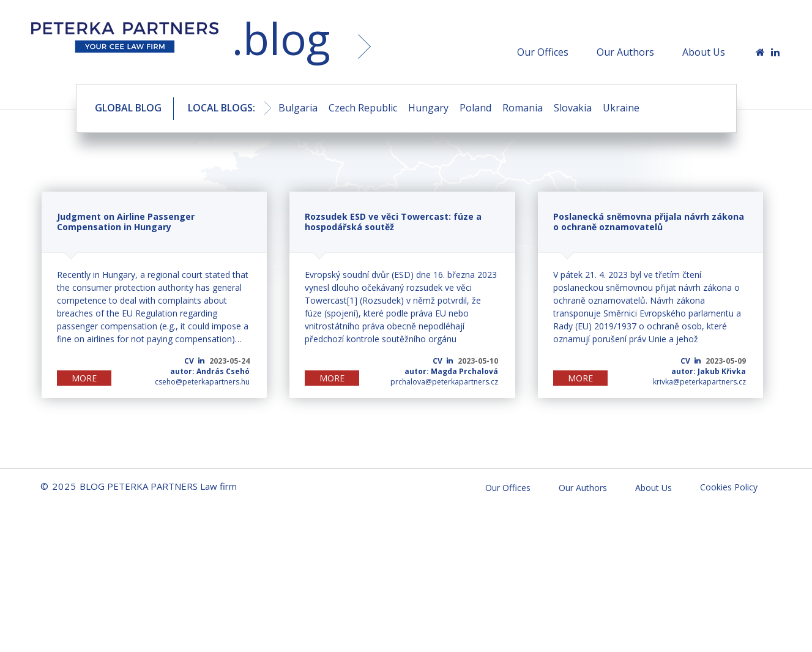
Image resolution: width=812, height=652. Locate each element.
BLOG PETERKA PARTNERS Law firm (125, 41)
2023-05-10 (478, 361)
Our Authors (625, 52)
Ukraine (621, 108)
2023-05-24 (229, 361)
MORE (84, 378)
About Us (704, 52)
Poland (475, 108)
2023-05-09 (726, 361)
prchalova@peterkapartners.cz (444, 382)
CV (189, 361)
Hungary (428, 108)
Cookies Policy (729, 487)
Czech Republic (363, 108)
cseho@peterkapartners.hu (202, 382)
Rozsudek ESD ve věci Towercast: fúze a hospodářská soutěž (393, 222)
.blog (281, 38)
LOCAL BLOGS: (222, 108)
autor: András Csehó (210, 371)
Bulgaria (298, 108)
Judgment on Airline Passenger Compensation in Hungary (126, 222)
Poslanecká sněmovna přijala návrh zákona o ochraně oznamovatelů (649, 222)
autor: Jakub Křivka (709, 371)
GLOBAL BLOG (128, 108)
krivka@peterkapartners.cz (699, 382)
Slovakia (573, 108)
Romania (523, 108)
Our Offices (543, 52)
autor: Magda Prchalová (451, 371)
